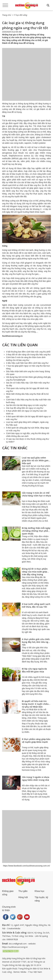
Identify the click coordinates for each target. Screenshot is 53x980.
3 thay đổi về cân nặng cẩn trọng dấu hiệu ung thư (28, 355)
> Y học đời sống (20, 15)
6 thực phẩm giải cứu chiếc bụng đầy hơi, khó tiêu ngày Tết (36, 642)
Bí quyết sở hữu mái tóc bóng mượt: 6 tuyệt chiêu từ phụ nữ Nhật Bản (35, 704)
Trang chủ (7, 15)
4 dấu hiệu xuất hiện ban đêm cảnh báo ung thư (27, 363)
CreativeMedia (14, 928)
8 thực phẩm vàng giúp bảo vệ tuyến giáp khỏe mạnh (36, 740)
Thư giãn (23, 891)
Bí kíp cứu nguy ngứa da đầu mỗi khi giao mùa (34, 670)
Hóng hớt (23, 897)
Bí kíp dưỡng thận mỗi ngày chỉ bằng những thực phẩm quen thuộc (36, 531)
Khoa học (40, 891)
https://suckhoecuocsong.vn (15, 947)
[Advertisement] (26, 77)
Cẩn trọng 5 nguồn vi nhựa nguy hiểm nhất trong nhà (36, 778)
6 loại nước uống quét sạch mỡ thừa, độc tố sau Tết (36, 605)
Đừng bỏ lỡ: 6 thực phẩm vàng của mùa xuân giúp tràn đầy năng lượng (35, 572)
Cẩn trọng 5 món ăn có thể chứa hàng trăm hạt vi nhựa (36, 494)
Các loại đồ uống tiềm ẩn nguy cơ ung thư (25, 408)
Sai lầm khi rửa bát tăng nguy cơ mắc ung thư (26, 405)
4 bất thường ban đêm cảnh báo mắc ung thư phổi (28, 352)
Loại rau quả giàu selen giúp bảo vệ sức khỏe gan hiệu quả (35, 460)
